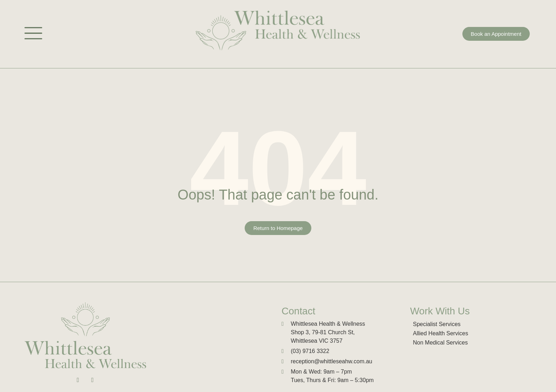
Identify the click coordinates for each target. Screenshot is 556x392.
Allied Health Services (441, 333)
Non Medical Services (441, 343)
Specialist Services (437, 324)
